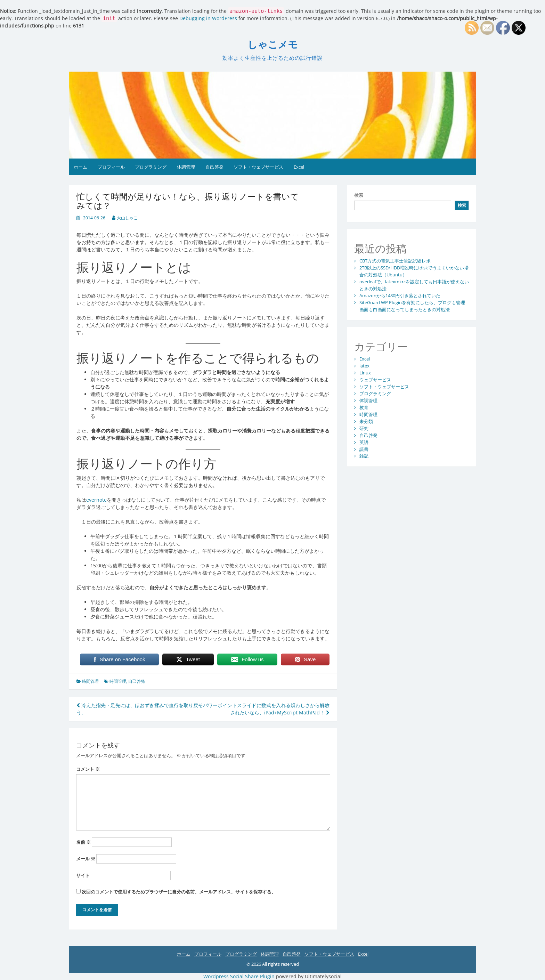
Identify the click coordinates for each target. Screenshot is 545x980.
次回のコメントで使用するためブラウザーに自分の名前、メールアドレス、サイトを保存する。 (179, 892)
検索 (359, 195)
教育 (364, 407)
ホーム (80, 167)
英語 (364, 442)
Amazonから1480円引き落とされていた (400, 295)
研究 (364, 428)
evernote (96, 500)
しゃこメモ (273, 45)
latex (364, 366)
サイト (83, 875)
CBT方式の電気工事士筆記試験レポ (395, 261)
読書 (364, 449)
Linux (365, 373)
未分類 (366, 421)
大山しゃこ (127, 218)
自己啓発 (214, 167)
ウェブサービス (375, 380)
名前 (83, 842)
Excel (299, 167)
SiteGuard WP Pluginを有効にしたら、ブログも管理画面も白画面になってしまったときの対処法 (412, 306)
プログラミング (151, 167)
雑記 (364, 456)
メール (86, 859)
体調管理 (186, 167)
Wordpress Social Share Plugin (240, 976)
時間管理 (90, 681)
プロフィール (111, 167)
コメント (88, 769)
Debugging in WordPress (208, 18)
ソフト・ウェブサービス (258, 167)
